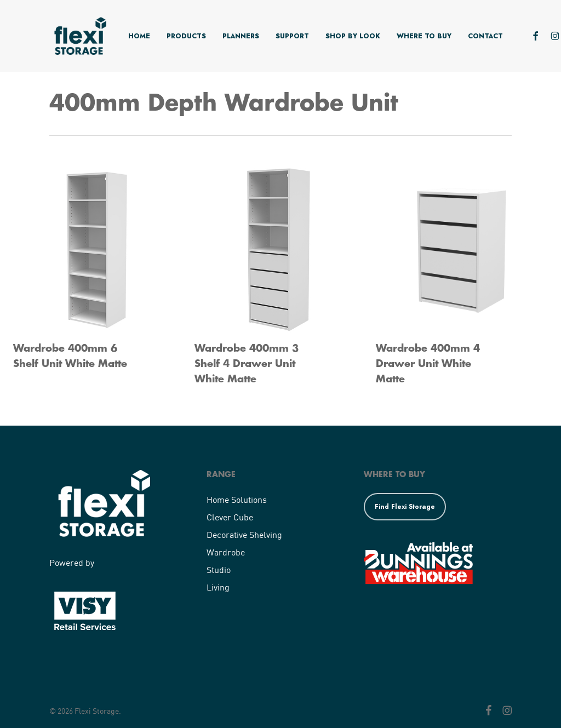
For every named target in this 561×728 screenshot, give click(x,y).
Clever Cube (230, 517)
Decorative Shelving (244, 534)
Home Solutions (237, 499)
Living (218, 587)
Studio (219, 569)
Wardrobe (226, 552)
